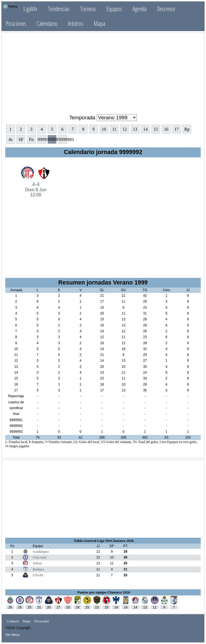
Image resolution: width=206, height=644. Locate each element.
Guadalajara (41, 552)
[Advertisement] (103, 71)
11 (114, 129)
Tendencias (59, 9)
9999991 (42, 139)
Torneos (88, 9)
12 (125, 129)
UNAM (38, 575)
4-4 (36, 189)
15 (156, 129)
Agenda (140, 9)
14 (145, 129)
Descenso (166, 9)
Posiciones (16, 23)
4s (11, 139)
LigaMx (30, 9)
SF (21, 139)
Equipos (114, 9)
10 (104, 129)
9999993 (63, 139)
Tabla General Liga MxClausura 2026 (104, 541)
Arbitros (75, 23)
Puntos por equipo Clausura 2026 (104, 592)
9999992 (52, 139)
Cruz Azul (40, 557)
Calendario (47, 23)
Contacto (13, 621)
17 (177, 129)
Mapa (99, 23)
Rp (187, 129)
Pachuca (38, 569)
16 (166, 129)
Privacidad (41, 621)
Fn (31, 139)
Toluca (37, 563)
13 (135, 129)
